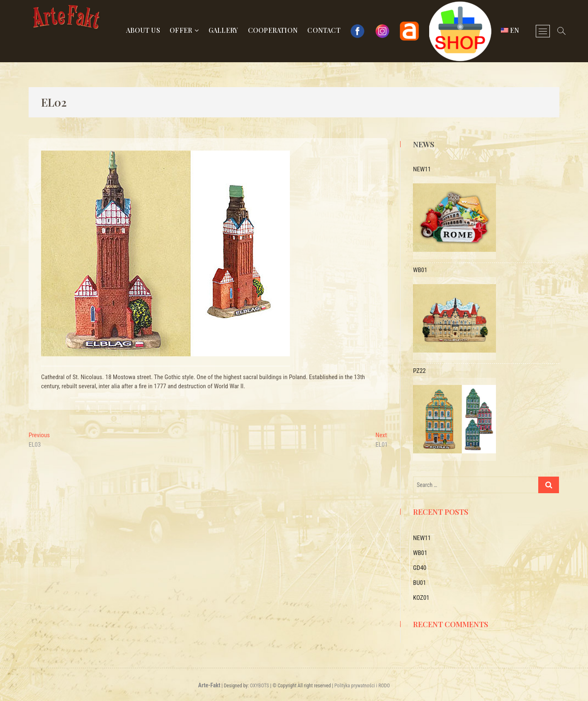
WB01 (420, 553)
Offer (181, 30)
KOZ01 (421, 598)
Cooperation (273, 30)
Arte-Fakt (209, 685)
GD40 (420, 568)
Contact (324, 30)
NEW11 (422, 538)
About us (143, 30)
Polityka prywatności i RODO (362, 686)
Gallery (223, 30)
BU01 (419, 583)
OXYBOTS (260, 686)
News (424, 144)
